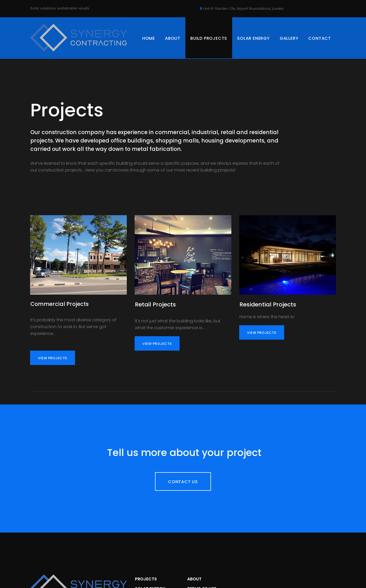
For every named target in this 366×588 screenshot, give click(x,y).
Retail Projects (155, 311)
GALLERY (289, 38)
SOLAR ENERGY (253, 38)
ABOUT (173, 38)
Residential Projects (268, 311)
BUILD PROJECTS (209, 38)
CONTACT (320, 38)
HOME (149, 38)
